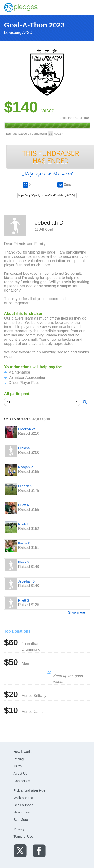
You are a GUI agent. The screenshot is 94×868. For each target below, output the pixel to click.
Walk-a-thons (23, 798)
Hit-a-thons (22, 812)
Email (65, 184)
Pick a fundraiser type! (30, 790)
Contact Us (22, 781)
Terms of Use (23, 837)
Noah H (23, 524)
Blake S (24, 562)
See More (21, 820)
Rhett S (23, 600)
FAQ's (18, 766)
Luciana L (25, 448)
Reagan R (25, 467)
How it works (23, 752)
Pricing (19, 759)
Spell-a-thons (23, 805)
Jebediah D (26, 581)
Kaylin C (24, 543)
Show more (77, 612)
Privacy (19, 829)
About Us (21, 774)
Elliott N (24, 505)
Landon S (25, 486)
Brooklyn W (26, 429)
